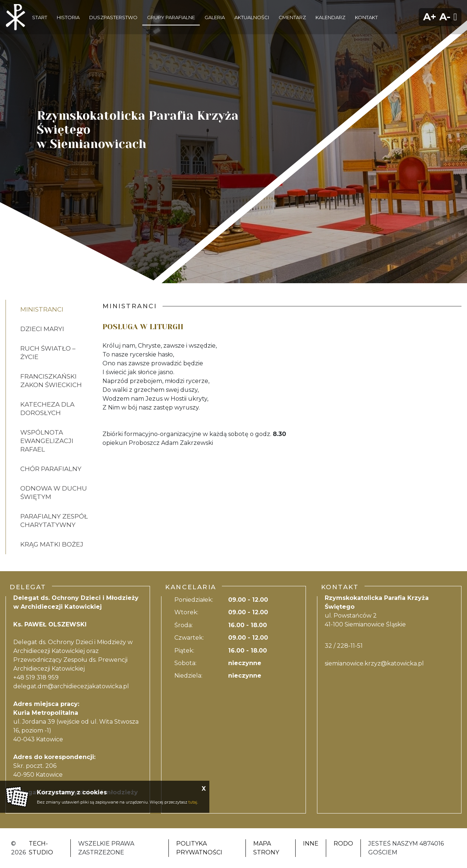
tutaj (193, 802)
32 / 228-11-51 (344, 646)
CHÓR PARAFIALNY (51, 469)
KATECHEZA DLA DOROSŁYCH (47, 409)
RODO (343, 844)
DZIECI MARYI (42, 329)
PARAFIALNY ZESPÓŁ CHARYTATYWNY (54, 521)
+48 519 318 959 (36, 677)
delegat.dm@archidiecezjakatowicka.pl (71, 686)
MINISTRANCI (42, 309)
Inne (311, 844)
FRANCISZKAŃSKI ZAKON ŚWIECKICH (51, 381)
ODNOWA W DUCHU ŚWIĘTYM (54, 493)
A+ (430, 17)
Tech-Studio (41, 848)
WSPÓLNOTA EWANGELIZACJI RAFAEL (47, 441)
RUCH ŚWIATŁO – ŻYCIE (48, 353)
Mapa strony (266, 848)
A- (445, 17)
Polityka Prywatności (199, 848)
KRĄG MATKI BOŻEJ (52, 544)
